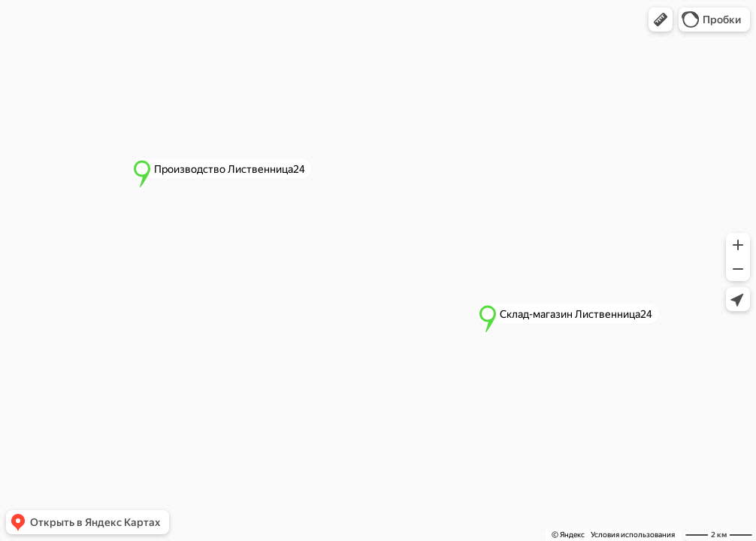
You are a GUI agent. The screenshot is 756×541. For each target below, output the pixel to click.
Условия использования (633, 535)
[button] (661, 20)
